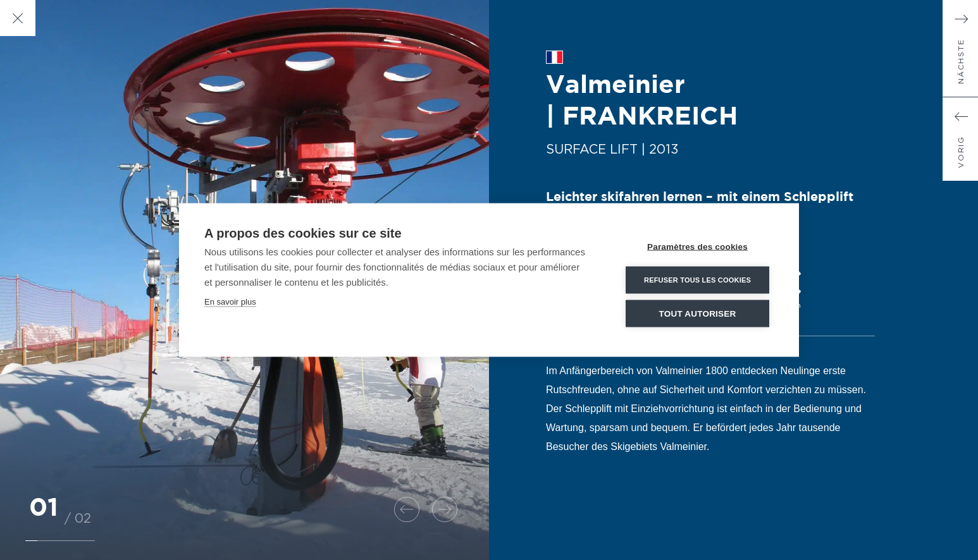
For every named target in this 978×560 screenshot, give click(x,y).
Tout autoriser (698, 314)
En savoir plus (230, 302)
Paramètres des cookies (697, 247)
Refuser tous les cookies (697, 280)
